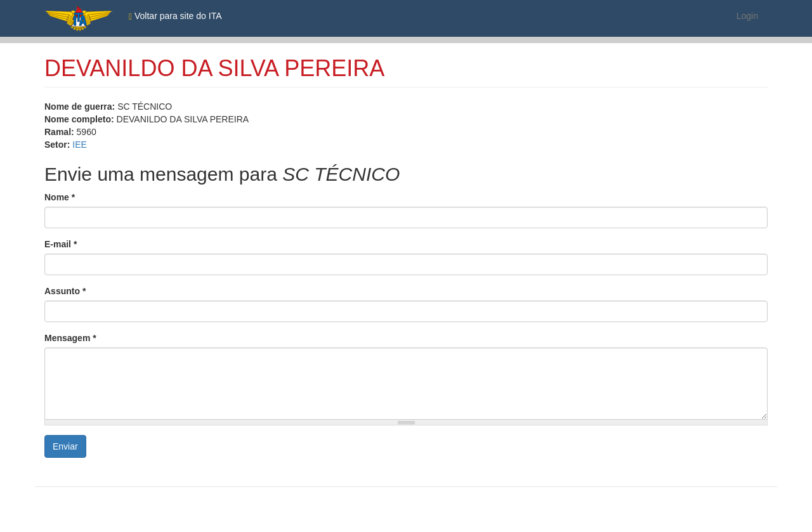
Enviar (65, 446)
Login (747, 16)
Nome (60, 197)
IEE (80, 145)
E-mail (61, 244)
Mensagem (70, 338)
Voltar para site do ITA (175, 16)
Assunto (65, 291)
